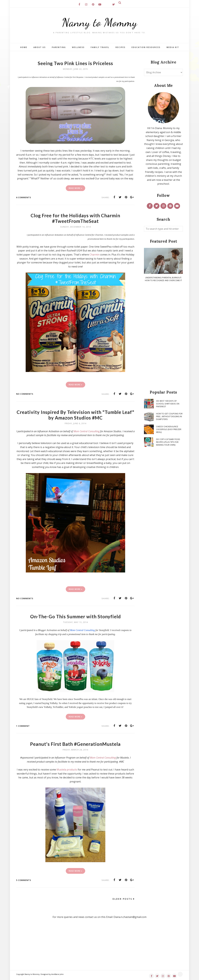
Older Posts (122, 899)
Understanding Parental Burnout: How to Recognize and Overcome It (163, 279)
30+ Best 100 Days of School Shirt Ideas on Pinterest (168, 404)
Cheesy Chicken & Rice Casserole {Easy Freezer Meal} (169, 429)
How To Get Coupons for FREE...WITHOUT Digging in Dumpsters (169, 416)
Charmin (95, 255)
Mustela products (67, 770)
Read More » (75, 188)
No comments (25, 394)
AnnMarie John (57, 974)
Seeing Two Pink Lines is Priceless (75, 63)
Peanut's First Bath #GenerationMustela (75, 744)
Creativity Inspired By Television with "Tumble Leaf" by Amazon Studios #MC (75, 415)
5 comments (24, 880)
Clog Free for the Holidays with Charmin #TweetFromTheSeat (75, 218)
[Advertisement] (163, 336)
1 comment (23, 726)
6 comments (24, 197)
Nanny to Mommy (99, 22)
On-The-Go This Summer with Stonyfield (75, 616)
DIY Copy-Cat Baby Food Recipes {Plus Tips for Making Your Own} (168, 442)
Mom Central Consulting (103, 758)
